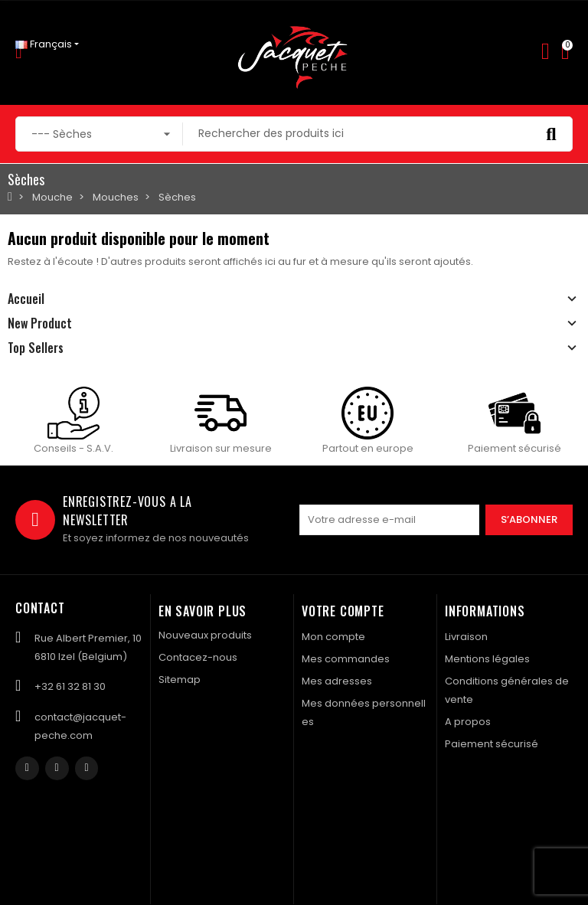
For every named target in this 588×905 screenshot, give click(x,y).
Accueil (26, 299)
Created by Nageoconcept (505, 828)
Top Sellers (36, 348)
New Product (40, 323)
